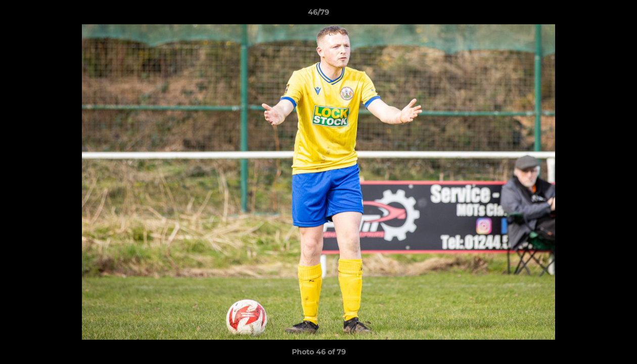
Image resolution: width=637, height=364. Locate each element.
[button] (619, 15)
